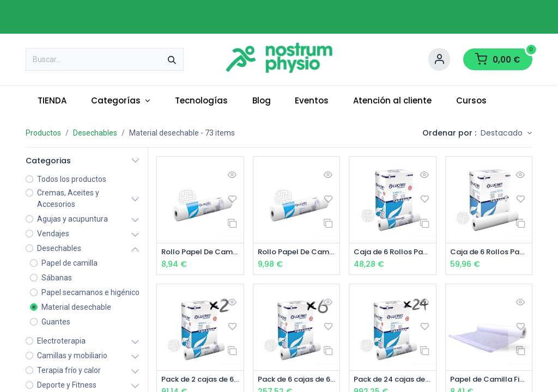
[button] (506, 133)
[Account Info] (439, 59)
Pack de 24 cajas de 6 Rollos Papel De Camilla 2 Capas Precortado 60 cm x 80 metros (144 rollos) (393, 380)
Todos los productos (72, 179)
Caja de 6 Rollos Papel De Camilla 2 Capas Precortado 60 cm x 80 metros (393, 252)
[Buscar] (172, 59)
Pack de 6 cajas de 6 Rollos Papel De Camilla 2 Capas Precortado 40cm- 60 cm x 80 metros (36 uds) (297, 380)
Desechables (95, 133)
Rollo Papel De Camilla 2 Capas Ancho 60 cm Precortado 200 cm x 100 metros (297, 252)
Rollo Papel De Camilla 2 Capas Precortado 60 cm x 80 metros (200, 252)
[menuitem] (52, 101)
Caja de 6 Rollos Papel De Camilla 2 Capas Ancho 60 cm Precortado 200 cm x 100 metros (489, 252)
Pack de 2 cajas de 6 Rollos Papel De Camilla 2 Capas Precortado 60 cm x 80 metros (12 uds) (200, 380)
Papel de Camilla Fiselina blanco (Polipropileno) (489, 380)
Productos (43, 133)
